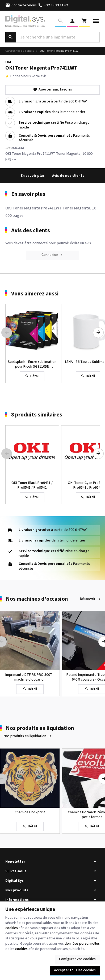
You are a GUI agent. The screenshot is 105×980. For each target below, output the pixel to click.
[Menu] (96, 21)
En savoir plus (33, 176)
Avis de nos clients (68, 176)
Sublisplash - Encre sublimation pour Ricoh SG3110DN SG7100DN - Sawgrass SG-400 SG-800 (32, 364)
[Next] (98, 333)
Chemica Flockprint (30, 812)
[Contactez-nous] (21, 5)
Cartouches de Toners (20, 51)
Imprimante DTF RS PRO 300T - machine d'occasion (30, 677)
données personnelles (82, 944)
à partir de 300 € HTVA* (53, 102)
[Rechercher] (60, 21)
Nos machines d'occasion (37, 599)
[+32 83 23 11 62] (53, 5)
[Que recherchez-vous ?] (52, 37)
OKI (8, 62)
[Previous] (7, 333)
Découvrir (88, 599)
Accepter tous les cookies (75, 970)
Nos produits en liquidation (40, 728)
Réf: (8, 148)
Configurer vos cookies (77, 959)
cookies (12, 928)
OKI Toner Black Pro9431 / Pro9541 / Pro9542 (32, 485)
